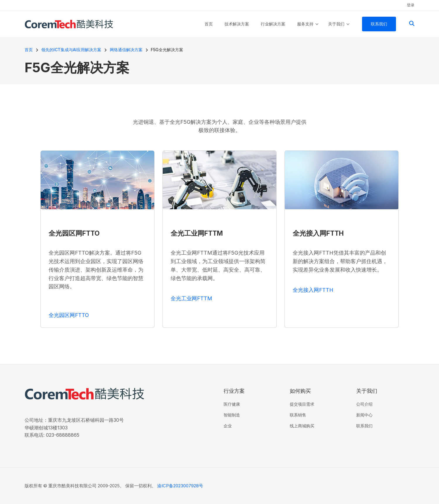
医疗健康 (232, 404)
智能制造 (232, 415)
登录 (411, 5)
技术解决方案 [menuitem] (237, 24)
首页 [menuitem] (209, 24)
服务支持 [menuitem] (308, 29)
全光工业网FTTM (191, 298)
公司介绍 (364, 404)
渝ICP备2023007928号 (180, 486)
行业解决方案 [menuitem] (273, 24)
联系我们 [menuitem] (379, 24)
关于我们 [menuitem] (339, 29)
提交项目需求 (302, 404)
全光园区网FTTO (69, 315)
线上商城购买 (302, 426)
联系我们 (364, 426)
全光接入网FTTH (313, 290)
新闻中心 (364, 415)
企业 (228, 426)
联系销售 (298, 415)
